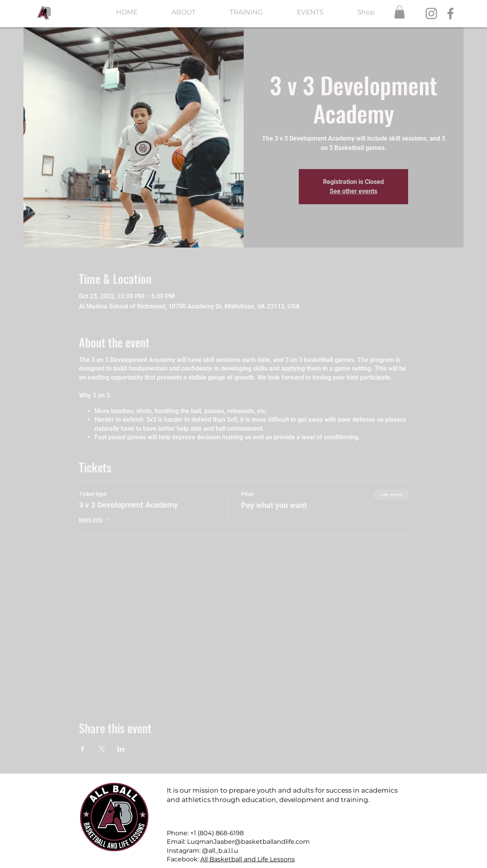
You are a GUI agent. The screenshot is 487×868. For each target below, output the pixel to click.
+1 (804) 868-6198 (217, 833)
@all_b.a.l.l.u (220, 851)
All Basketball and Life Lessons (248, 859)
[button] (400, 12)
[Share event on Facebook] (83, 749)
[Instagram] (431, 13)
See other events (353, 191)
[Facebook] (450, 13)
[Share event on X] (102, 749)
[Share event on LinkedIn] (121, 749)
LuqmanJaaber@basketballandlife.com (248, 842)
